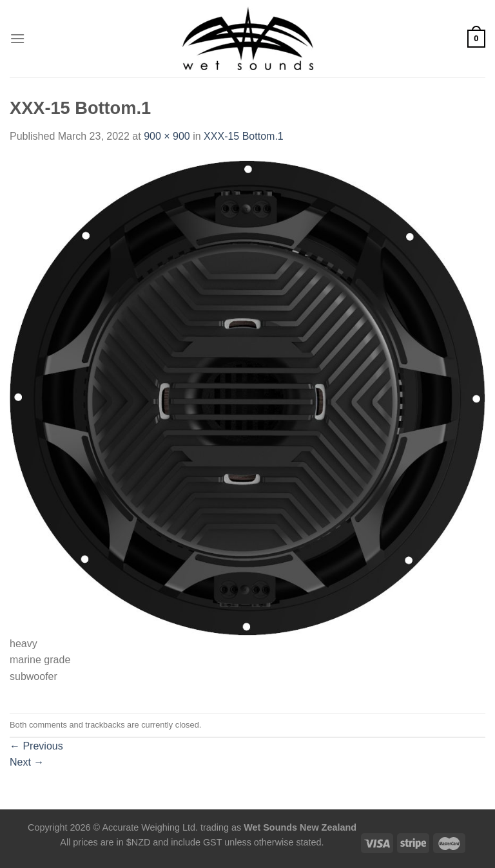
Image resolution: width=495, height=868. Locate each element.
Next (27, 762)
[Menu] (17, 38)
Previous (36, 746)
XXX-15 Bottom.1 (244, 136)
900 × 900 (167, 136)
